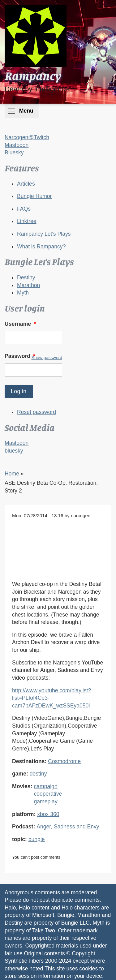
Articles (26, 184)
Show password (47, 358)
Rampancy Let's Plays (44, 234)
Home (12, 474)
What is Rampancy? (41, 247)
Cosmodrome (64, 761)
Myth (23, 293)
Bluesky (14, 153)
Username (21, 324)
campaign (45, 786)
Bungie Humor (34, 196)
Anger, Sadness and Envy (68, 827)
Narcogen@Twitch (27, 137)
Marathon (28, 285)
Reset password (37, 412)
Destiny (26, 277)
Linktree (27, 221)
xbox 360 (48, 814)
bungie (37, 839)
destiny (38, 774)
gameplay (45, 802)
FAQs (24, 209)
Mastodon (17, 145)
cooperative (48, 794)
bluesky (14, 451)
